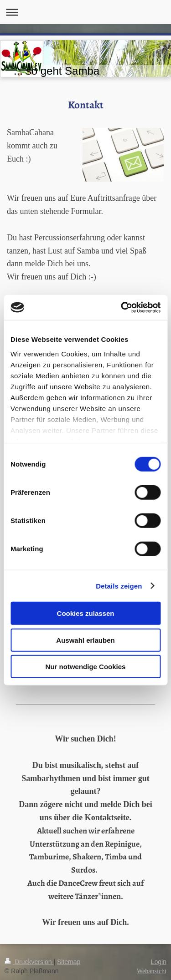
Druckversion (29, 962)
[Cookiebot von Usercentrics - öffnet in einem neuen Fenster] (122, 307)
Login (159, 962)
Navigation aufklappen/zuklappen (85, 12)
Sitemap (69, 962)
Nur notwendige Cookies (86, 667)
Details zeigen (119, 586)
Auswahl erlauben (85, 640)
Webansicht (152, 971)
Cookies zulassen (86, 613)
